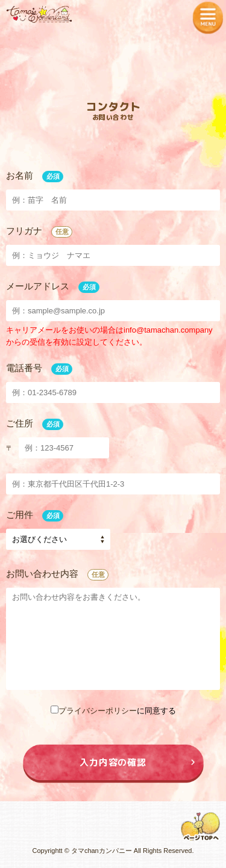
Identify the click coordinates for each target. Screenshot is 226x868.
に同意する (113, 711)
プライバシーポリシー (98, 711)
